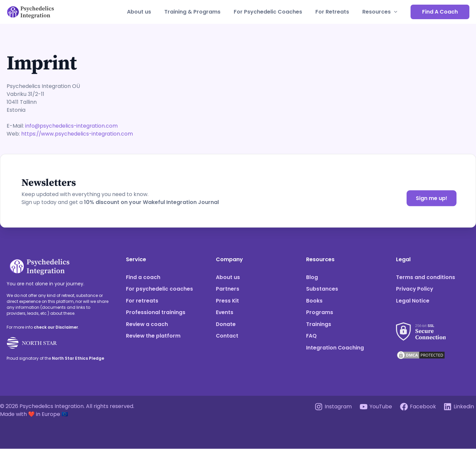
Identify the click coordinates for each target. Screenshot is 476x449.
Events (225, 313)
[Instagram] (332, 407)
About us (151, 12)
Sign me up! (432, 198)
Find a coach (143, 277)
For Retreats (336, 12)
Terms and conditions (426, 277)
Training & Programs (202, 12)
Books (314, 301)
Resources (381, 12)
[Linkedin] (459, 407)
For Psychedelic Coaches (275, 12)
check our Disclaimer (56, 327)
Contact (227, 337)
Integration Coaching (335, 349)
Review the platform (154, 337)
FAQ (312, 337)
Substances (322, 289)
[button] (440, 12)
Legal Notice (413, 301)
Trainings (319, 325)
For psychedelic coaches (160, 289)
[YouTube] (375, 407)
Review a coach (147, 325)
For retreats (142, 301)
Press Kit (228, 301)
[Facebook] (417, 407)
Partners (228, 289)
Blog (312, 277)
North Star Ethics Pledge (78, 358)
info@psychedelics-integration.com (72, 126)
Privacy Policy (415, 289)
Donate (226, 325)
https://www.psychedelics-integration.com (78, 134)
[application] (395, 12)
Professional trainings (156, 313)
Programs (320, 313)
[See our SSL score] (421, 328)
